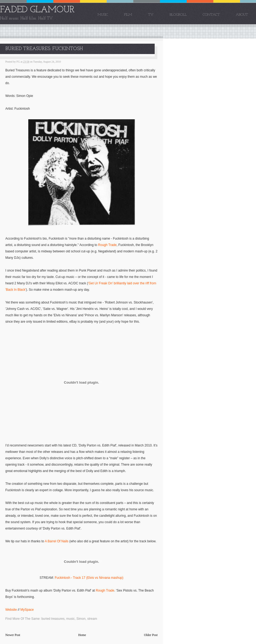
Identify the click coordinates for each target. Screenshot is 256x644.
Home (82, 635)
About (242, 15)
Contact (211, 15)
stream (92, 619)
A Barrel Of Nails (57, 541)
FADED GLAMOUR (37, 10)
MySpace (27, 610)
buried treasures (53, 619)
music (71, 619)
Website (11, 610)
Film (128, 15)
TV (151, 15)
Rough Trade (107, 245)
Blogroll (178, 15)
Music (103, 15)
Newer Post (13, 635)
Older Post (151, 635)
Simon (81, 619)
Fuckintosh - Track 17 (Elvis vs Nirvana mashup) (89, 578)
